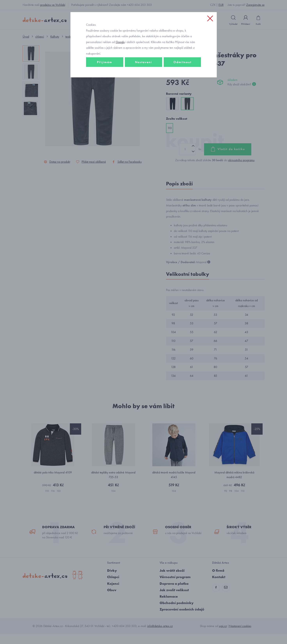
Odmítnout (182, 79)
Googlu (120, 59)
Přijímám (105, 79)
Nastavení (143, 79)
